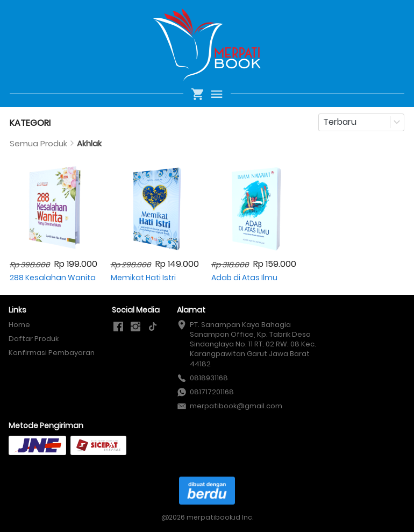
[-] (118, 327)
